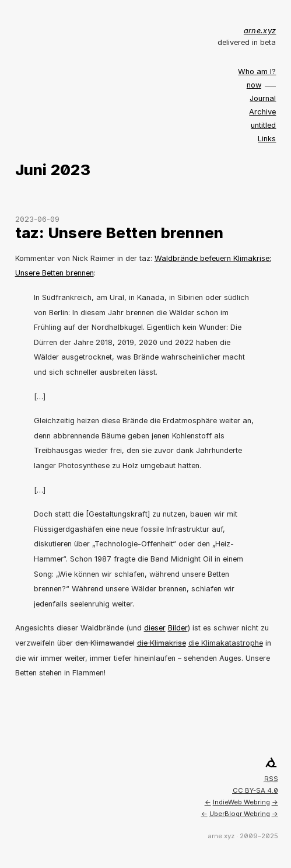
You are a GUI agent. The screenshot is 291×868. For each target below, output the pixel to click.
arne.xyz (260, 31)
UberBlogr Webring (240, 814)
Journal (263, 98)
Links (267, 139)
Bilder (178, 628)
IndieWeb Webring (241, 802)
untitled (263, 125)
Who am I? (257, 72)
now (254, 85)
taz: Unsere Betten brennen (120, 233)
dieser (155, 628)
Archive (262, 112)
